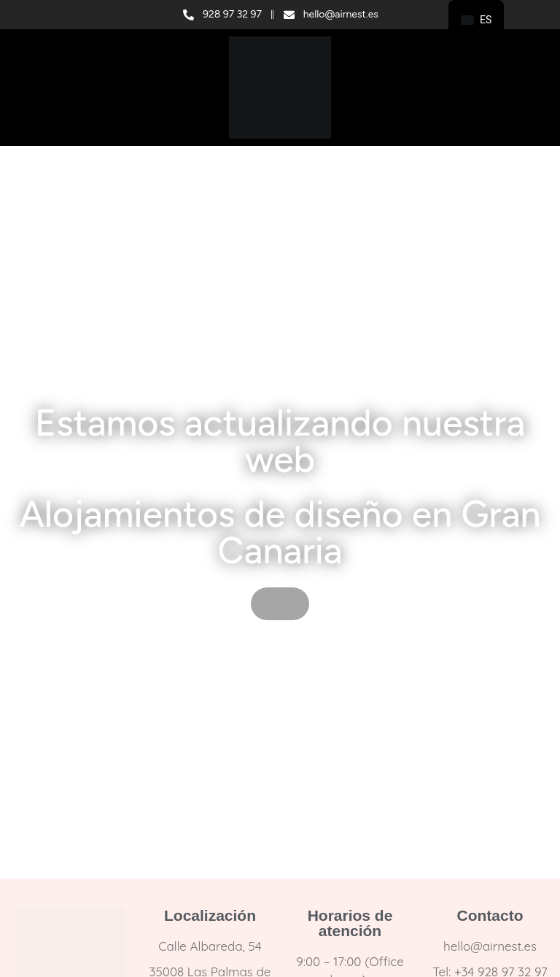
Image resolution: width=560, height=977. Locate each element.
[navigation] (476, 20)
